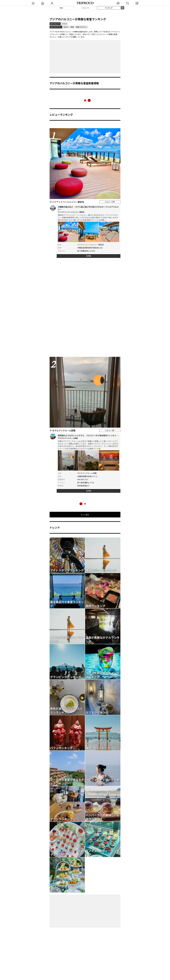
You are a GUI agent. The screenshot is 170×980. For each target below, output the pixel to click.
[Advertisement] (85, 57)
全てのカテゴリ (56, 27)
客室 (72, 27)
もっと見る (85, 515)
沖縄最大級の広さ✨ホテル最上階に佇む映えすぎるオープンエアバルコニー (89, 209)
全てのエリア (55, 24)
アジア (64, 24)
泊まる (66, 27)
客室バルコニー (81, 27)
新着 (61, 8)
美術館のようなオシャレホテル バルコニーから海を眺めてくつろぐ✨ (89, 437)
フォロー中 (85, 8)
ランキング (109, 8)
